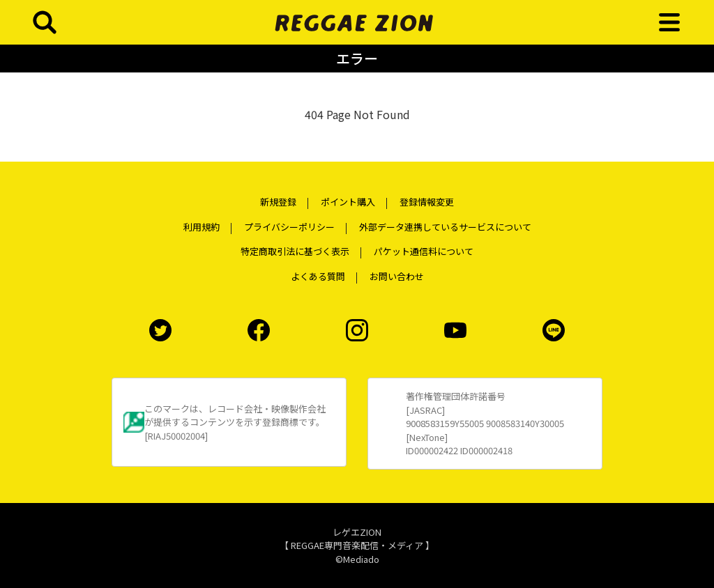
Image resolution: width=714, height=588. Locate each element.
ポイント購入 (348, 202)
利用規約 (202, 227)
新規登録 (278, 202)
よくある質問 (318, 276)
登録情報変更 (427, 202)
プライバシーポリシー (289, 227)
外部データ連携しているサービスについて (445, 227)
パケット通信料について (424, 251)
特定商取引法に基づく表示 (295, 251)
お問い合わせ (397, 276)
